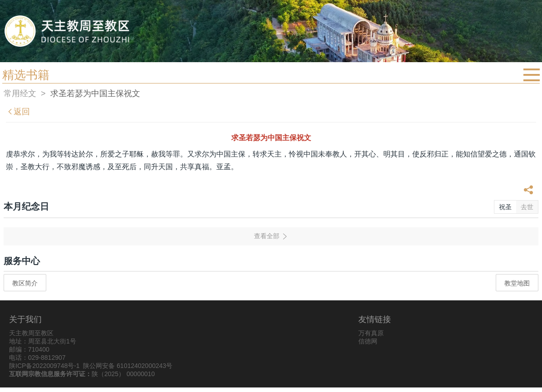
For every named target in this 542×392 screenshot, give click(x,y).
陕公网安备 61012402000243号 (128, 366)
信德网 (368, 341)
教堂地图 (517, 283)
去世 (527, 207)
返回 (18, 112)
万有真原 (371, 333)
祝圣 (505, 207)
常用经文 (20, 93)
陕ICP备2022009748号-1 (44, 366)
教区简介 (25, 283)
